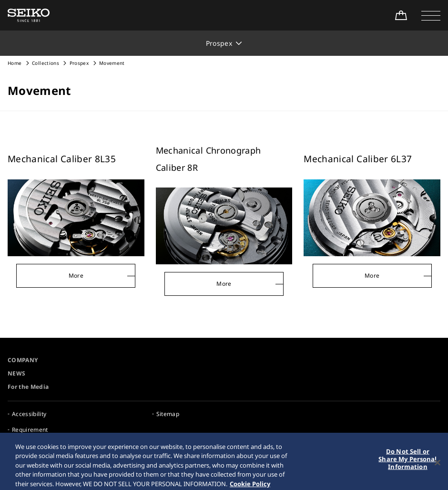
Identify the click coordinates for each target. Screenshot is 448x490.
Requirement (30, 430)
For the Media (28, 387)
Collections (46, 63)
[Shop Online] (401, 15)
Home (15, 63)
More (76, 276)
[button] (431, 15)
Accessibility (29, 414)
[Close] (438, 466)
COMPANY (23, 360)
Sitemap (168, 414)
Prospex (79, 63)
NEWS (16, 373)
